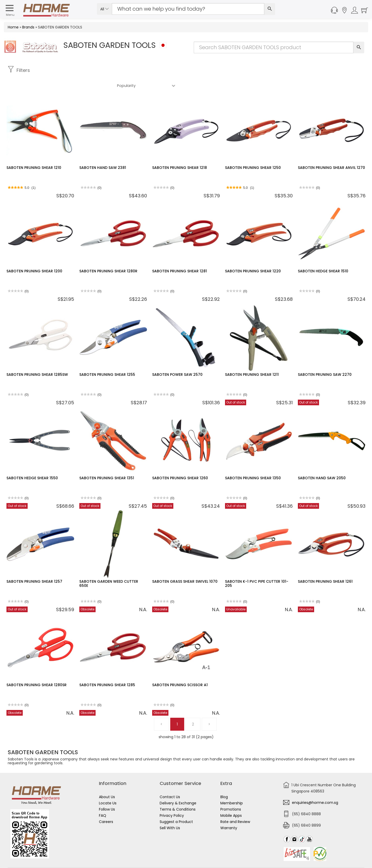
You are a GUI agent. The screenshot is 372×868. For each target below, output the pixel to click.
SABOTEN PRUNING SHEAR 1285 (107, 670)
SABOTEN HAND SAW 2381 (103, 152)
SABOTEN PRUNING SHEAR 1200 (34, 256)
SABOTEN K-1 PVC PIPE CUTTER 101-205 (257, 568)
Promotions (231, 794)
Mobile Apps (231, 800)
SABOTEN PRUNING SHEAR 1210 (34, 152)
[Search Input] (188, 9)
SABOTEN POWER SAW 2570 (177, 359)
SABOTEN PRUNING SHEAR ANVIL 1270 (331, 152)
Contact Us (170, 782)
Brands (28, 27)
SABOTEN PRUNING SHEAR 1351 (107, 463)
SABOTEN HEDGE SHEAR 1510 (323, 256)
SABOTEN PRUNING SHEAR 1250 (253, 152)
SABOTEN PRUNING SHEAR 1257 (34, 566)
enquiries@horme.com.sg (315, 787)
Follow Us (107, 794)
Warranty (229, 813)
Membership (232, 788)
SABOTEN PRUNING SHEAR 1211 (252, 359)
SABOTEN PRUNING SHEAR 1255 (107, 359)
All (104, 9)
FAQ (103, 800)
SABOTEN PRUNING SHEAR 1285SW (37, 359)
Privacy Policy (172, 800)
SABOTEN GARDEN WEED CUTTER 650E (109, 568)
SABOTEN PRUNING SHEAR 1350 (253, 463)
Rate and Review (235, 806)
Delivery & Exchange (178, 788)
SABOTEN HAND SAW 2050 (322, 463)
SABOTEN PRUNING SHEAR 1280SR (37, 670)
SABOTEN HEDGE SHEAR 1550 (32, 463)
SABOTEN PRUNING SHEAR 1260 (180, 463)
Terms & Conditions (178, 794)
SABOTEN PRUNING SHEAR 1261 (325, 566)
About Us (107, 782)
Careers (106, 806)
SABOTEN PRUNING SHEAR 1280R (108, 256)
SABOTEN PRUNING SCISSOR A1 (180, 670)
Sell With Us (170, 813)
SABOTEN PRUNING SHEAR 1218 (180, 152)
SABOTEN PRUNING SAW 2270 (325, 359)
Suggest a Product (176, 806)
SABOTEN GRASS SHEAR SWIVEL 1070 (185, 566)
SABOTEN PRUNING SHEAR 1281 (180, 256)
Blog (224, 782)
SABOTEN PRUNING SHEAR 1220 (253, 256)
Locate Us (108, 788)
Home (13, 27)
